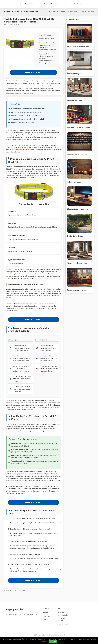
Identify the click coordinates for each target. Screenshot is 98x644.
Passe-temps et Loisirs (77, 290)
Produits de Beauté (75, 101)
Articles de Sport (74, 182)
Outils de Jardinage (75, 236)
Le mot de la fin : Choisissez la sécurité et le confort (47, 56)
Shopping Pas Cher (14, 609)
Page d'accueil (30, 4)
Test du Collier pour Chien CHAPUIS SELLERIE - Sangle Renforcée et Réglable (30, 20)
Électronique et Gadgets (78, 209)
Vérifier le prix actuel (34, 72)
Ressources (56, 4)
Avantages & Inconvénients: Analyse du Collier (48, 50)
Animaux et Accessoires (27, 150)
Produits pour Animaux (77, 155)
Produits (43, 4)
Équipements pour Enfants (78, 128)
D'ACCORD (53, 642)
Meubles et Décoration (77, 263)
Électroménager (74, 74)
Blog (68, 4)
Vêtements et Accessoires (78, 46)
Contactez (78, 4)
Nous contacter (63, 624)
